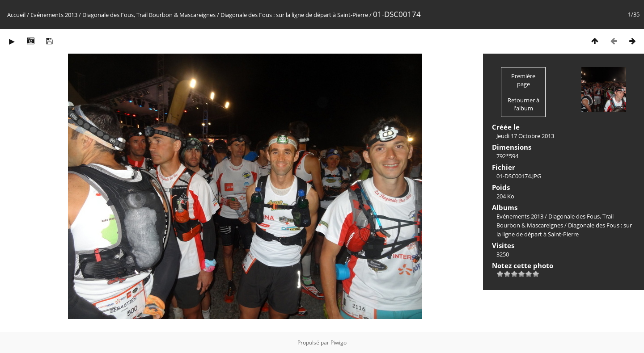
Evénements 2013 (54, 15)
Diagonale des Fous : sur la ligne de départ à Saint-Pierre (294, 15)
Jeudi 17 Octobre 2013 (525, 136)
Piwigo (339, 342)
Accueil (16, 15)
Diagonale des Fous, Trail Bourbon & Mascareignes (149, 15)
